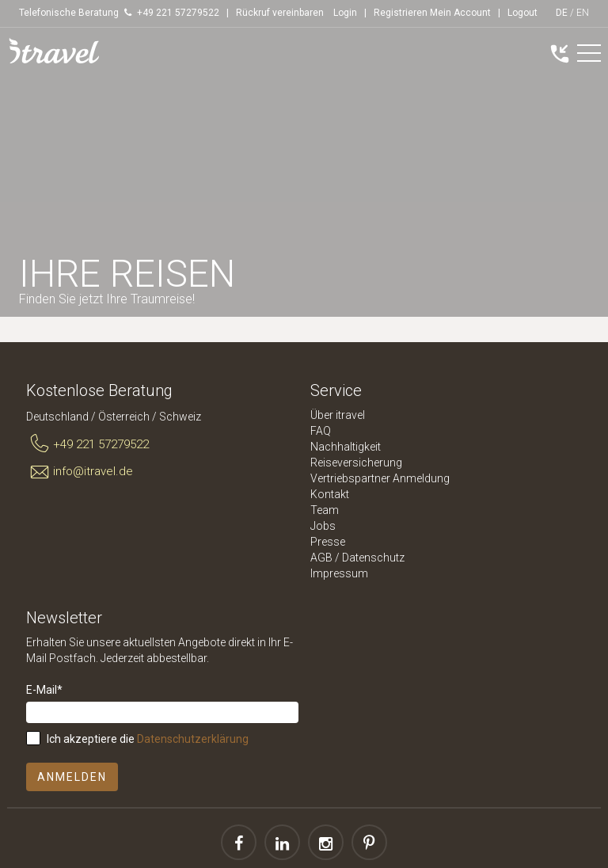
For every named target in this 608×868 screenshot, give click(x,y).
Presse (328, 542)
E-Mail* (44, 690)
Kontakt (330, 494)
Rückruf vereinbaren (280, 13)
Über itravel (338, 415)
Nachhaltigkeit (346, 447)
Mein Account (460, 13)
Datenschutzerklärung (193, 739)
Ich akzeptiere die (148, 739)
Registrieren (401, 13)
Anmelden (72, 777)
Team (325, 510)
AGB (321, 558)
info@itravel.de (80, 472)
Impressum (339, 573)
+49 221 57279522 (87, 444)
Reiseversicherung (356, 463)
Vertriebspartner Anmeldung (380, 478)
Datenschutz (373, 558)
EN (583, 13)
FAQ (321, 431)
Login (345, 13)
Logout (522, 13)
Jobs (323, 526)
